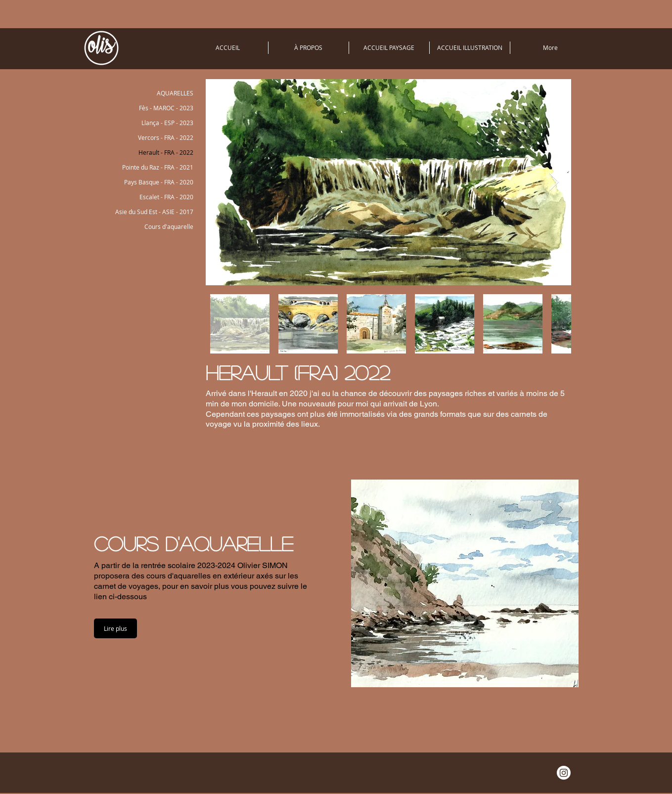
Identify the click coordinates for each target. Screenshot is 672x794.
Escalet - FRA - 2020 (166, 197)
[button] (115, 628)
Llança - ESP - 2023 (167, 123)
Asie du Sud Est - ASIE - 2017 (154, 212)
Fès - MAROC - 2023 (166, 108)
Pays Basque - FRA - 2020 (159, 182)
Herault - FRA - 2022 (166, 152)
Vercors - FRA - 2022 (166, 137)
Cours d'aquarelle (169, 226)
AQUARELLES (175, 93)
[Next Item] (554, 182)
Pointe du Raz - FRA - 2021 (158, 167)
